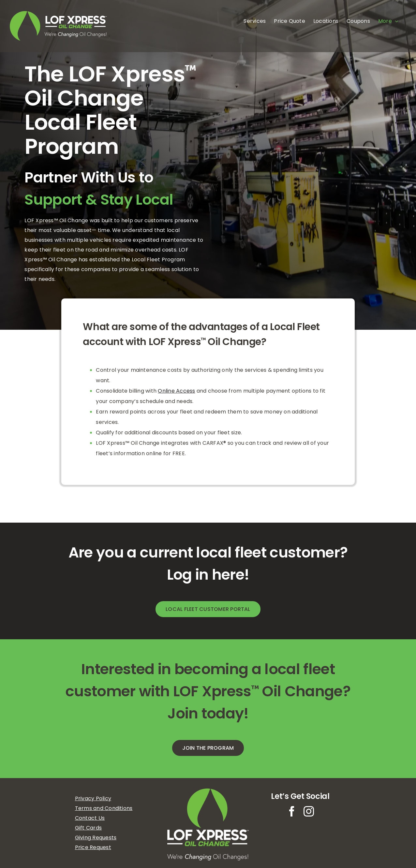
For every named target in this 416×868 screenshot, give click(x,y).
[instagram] (309, 811)
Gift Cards (88, 828)
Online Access (176, 391)
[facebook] (292, 811)
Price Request (93, 847)
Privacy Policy (93, 798)
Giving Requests (96, 838)
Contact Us (90, 818)
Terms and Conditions (104, 808)
